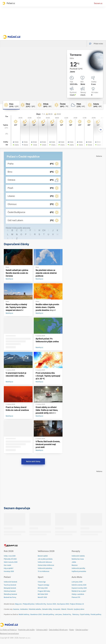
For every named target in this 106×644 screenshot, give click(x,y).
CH (44, 230)
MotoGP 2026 (42, 597)
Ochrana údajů (42, 630)
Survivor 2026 (51, 604)
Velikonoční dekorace (45, 562)
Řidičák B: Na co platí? (79, 591)
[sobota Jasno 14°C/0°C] (95, 105)
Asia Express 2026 (63, 604)
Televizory (76, 614)
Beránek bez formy (10, 597)
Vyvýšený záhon (79, 609)
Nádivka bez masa (78, 559)
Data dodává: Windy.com (58, 630)
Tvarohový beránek (10, 585)
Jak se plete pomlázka (45, 559)
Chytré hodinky (85, 614)
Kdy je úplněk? (9, 568)
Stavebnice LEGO (36, 614)
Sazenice (16, 609)
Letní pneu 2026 (77, 582)
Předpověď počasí (29, 604)
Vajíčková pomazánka (79, 571)
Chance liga (42, 582)
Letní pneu (58, 614)
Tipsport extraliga (43, 585)
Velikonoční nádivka (78, 556)
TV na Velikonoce (43, 571)
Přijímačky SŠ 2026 (10, 559)
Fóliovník (70, 609)
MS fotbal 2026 (43, 594)
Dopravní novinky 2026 (79, 588)
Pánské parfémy (96, 614)
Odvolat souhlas (82, 630)
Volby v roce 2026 (10, 556)
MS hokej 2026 (43, 588)
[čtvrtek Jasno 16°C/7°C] (61, 105)
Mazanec (75, 565)
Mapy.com (18, 604)
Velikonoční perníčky (78, 568)
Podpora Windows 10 (77, 604)
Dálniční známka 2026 (79, 585)
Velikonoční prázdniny (45, 568)
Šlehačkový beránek (10, 594)
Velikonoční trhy (41, 604)
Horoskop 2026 (9, 571)
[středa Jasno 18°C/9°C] (45, 105)
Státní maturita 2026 (11, 562)
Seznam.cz (98, 3)
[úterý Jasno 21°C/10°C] (28, 105)
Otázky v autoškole (78, 594)
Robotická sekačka (35, 609)
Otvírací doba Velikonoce (46, 565)
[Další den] (101, 130)
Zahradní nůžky (47, 609)
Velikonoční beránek (10, 582)
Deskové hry (67, 614)
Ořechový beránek (10, 591)
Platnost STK (76, 597)
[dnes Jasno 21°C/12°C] (11, 105)
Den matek (7, 565)
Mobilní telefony (24, 614)
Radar (72, 630)
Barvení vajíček (43, 556)
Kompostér (57, 609)
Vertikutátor (24, 609)
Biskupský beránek (10, 588)
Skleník (64, 609)
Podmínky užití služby (26, 630)
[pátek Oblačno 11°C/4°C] (78, 105)
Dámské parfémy (48, 614)
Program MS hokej (44, 591)
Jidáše (74, 562)
